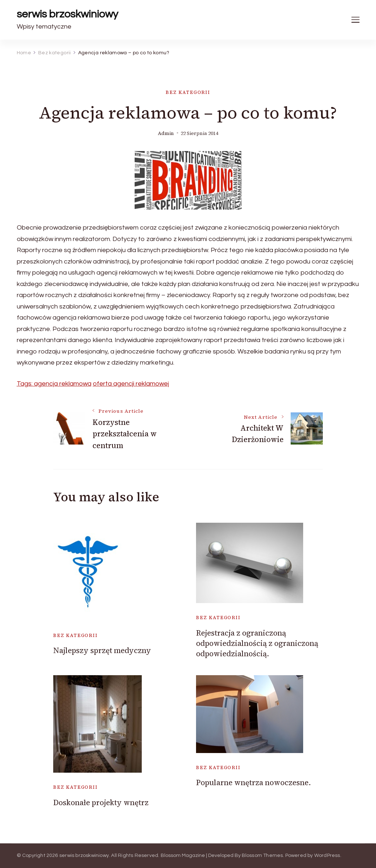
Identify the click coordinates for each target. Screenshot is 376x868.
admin (166, 133)
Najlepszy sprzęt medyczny (102, 650)
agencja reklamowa (63, 384)
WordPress (327, 856)
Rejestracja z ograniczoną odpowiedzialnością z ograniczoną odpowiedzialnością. (257, 643)
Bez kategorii (188, 92)
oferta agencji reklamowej (131, 384)
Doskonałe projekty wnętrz (101, 802)
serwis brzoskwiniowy (67, 14)
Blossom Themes (262, 856)
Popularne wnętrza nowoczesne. (254, 782)
